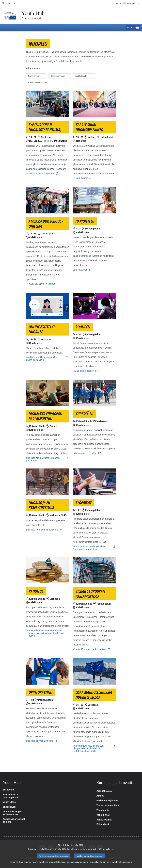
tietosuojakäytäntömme (78, 862)
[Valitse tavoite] (37, 83)
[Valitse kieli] (84, 76)
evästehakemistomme (122, 862)
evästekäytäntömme (100, 862)
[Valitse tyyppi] (36, 76)
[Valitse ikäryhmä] (60, 76)
